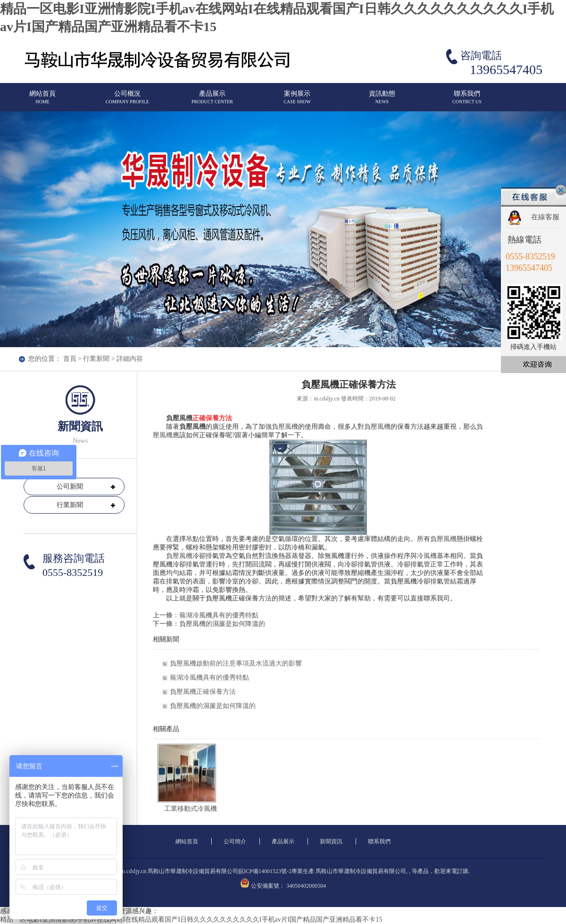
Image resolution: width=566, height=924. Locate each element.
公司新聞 (70, 487)
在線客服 (545, 217)
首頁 (70, 359)
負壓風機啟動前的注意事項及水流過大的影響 (236, 663)
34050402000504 (306, 886)
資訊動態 (382, 101)
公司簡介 (235, 841)
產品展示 (212, 101)
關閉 (561, 190)
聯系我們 (467, 101)
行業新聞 (96, 359)
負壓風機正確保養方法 (203, 692)
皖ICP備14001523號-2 (265, 871)
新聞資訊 (331, 841)
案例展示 (297, 101)
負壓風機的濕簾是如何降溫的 (222, 624)
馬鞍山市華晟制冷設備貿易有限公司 (361, 871)
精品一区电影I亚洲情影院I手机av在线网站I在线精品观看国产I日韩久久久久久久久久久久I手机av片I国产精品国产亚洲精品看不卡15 (191, 920)
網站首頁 (42, 101)
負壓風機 (179, 418)
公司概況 (127, 101)
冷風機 (427, 556)
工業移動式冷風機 (191, 809)
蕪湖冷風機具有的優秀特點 (219, 615)
